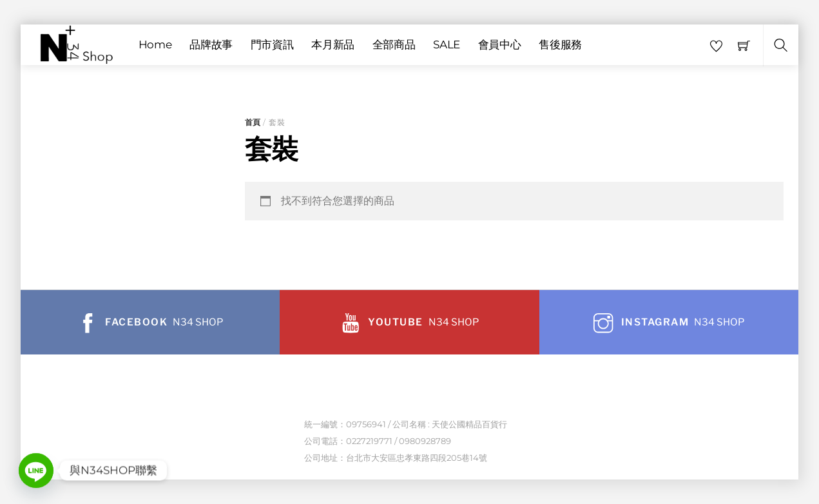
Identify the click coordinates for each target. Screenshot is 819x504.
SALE (447, 44)
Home (155, 44)
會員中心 (500, 44)
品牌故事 (211, 44)
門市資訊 (272, 44)
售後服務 (560, 44)
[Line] (36, 470)
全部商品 (394, 44)
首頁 (253, 122)
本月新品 (333, 44)
